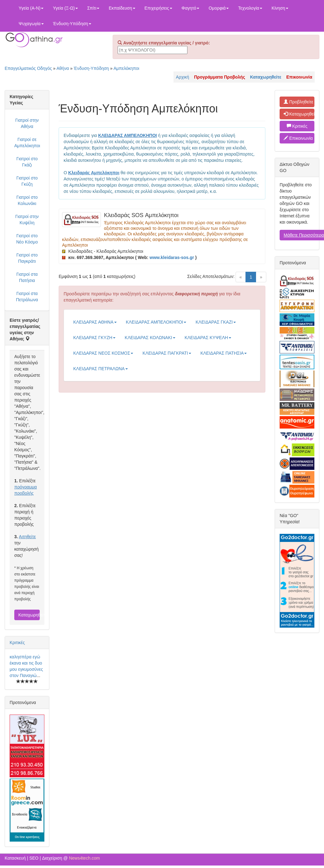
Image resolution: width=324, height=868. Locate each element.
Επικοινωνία (298, 138)
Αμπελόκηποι (126, 68)
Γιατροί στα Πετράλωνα (27, 297)
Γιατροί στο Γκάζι (27, 162)
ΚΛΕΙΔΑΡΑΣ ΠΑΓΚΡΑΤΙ (167, 353)
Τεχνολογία (250, 8)
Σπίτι (93, 8)
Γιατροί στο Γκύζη (27, 181)
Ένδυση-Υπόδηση (72, 24)
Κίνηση (280, 8)
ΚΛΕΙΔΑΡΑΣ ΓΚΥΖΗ (94, 338)
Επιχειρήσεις (158, 8)
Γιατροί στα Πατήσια (27, 277)
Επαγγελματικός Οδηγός (28, 68)
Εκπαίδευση (122, 8)
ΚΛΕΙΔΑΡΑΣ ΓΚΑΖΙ (216, 322)
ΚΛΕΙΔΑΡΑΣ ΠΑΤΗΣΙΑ (224, 353)
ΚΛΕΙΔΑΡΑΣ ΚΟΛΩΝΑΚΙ (150, 338)
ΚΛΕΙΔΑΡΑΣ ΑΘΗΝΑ (95, 322)
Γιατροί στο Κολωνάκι (27, 200)
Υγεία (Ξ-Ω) (65, 8)
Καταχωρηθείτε (29, 615)
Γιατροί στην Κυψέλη (27, 220)
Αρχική (183, 77)
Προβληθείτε (299, 102)
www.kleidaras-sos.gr (172, 257)
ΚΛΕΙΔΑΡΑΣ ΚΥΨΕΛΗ (208, 338)
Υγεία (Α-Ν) (31, 8)
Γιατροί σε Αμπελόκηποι (27, 143)
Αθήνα (63, 68)
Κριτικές (17, 643)
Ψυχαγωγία (31, 24)
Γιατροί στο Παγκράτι (27, 258)
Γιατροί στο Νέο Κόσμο (27, 239)
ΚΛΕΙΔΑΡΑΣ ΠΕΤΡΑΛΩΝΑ (101, 369)
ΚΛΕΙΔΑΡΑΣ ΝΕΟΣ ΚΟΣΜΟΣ (103, 353)
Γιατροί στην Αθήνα (27, 123)
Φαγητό (190, 8)
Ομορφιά (219, 8)
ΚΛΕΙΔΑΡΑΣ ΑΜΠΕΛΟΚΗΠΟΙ (156, 322)
